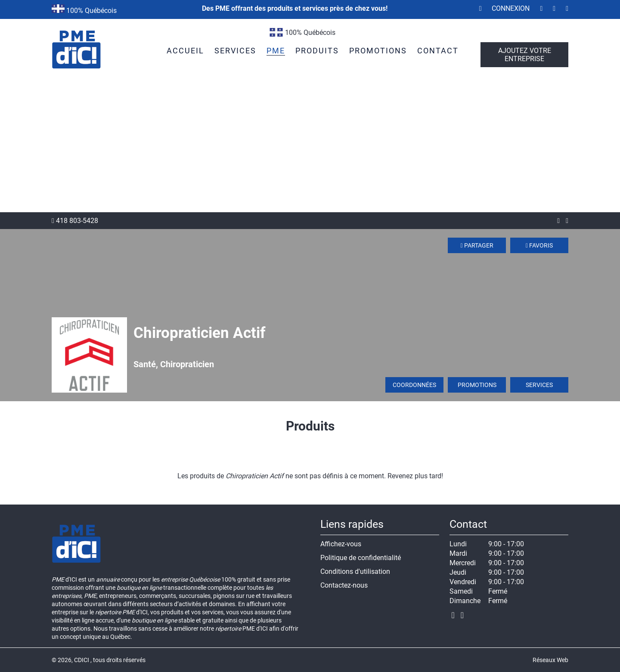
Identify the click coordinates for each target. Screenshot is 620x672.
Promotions (477, 385)
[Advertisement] (310, 148)
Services (539, 385)
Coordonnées (414, 385)
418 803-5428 (75, 221)
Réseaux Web (550, 660)
